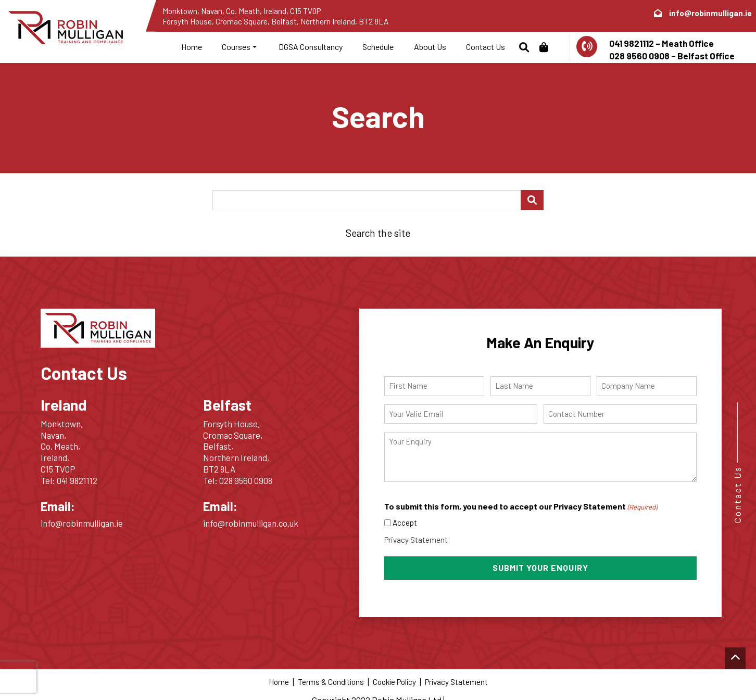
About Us (430, 47)
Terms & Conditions (331, 680)
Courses (236, 47)
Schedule (378, 47)
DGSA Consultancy (310, 47)
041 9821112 (77, 480)
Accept (405, 523)
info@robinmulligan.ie (710, 13)
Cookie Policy (394, 680)
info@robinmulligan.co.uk (251, 523)
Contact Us (486, 47)
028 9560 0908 (246, 480)
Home (192, 47)
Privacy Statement (416, 540)
